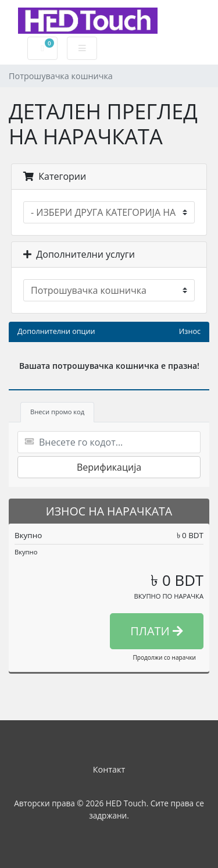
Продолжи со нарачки (164, 657)
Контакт (109, 769)
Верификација (109, 467)
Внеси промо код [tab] (57, 412)
